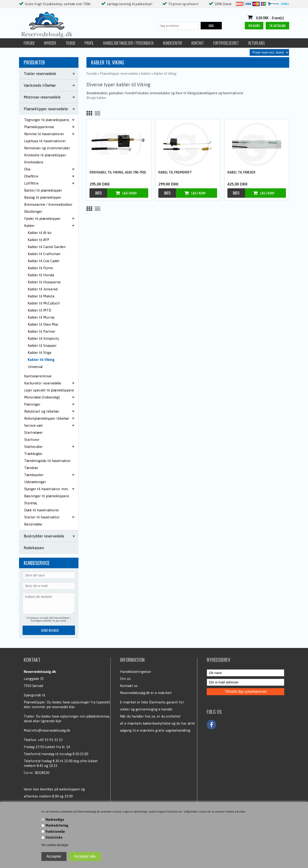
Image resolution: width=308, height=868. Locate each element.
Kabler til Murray (41, 317)
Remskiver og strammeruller (47, 148)
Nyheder (50, 43)
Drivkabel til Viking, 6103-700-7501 (118, 172)
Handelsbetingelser (136, 672)
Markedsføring (57, 825)
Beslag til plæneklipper (43, 197)
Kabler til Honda (41, 275)
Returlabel (257, 43)
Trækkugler (33, 454)
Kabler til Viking (41, 360)
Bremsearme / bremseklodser (48, 204)
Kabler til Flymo (40, 268)
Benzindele (33, 524)
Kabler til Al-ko (40, 233)
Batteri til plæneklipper (43, 190)
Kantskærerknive (38, 376)
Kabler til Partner (42, 331)
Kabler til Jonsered (43, 289)
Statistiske (54, 837)
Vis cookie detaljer (55, 845)
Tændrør (31, 468)
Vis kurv (254, 26)
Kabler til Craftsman (44, 254)
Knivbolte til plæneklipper (45, 155)
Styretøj (31, 503)
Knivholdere (34, 162)
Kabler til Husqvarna (44, 282)
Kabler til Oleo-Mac (43, 324)
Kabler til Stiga (39, 353)
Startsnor (32, 440)
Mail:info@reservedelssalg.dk (47, 730)
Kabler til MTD (39, 310)
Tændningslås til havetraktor (47, 461)
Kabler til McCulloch (44, 303)
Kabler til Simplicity (43, 338)
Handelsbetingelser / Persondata (128, 43)
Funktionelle (55, 832)
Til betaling (277, 26)
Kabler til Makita (41, 296)
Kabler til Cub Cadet (44, 261)
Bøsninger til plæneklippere (47, 496)
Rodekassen (34, 548)
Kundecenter (173, 43)
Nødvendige (55, 820)
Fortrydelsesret (226, 43)
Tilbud (70, 43)
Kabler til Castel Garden (47, 247)
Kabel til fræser (241, 172)
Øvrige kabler (96, 98)
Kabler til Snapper (42, 345)
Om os (125, 679)
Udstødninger (35, 482)
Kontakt (198, 43)
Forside (29, 43)
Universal (35, 367)
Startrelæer (33, 432)
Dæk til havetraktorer (42, 510)
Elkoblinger (33, 211)
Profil (89, 43)
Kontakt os (129, 686)
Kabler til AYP (39, 240)
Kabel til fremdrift (175, 172)
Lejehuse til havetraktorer (45, 141)
